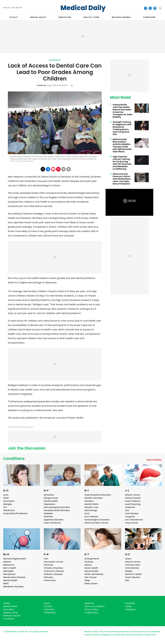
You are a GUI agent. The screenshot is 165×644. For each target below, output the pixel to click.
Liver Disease (132, 513)
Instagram (130, 609)
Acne (6, 495)
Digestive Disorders (54, 520)
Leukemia (130, 507)
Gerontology (91, 510)
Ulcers (128, 559)
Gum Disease (91, 517)
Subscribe (49, 609)
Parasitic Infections (54, 568)
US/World (55, 60)
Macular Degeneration (15, 559)
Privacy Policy (91, 609)
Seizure (88, 565)
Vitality (7, 603)
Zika (127, 580)
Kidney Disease (133, 498)
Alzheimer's (9, 510)
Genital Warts (91, 504)
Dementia (49, 495)
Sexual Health (91, 571)
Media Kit (89, 603)
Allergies (8, 504)
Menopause (9, 574)
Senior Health (91, 568)
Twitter (128, 606)
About (47, 603)
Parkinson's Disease (54, 571)
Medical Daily (83, 8)
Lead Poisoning (133, 504)
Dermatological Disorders (57, 507)
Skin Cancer (91, 577)
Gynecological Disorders (97, 520)
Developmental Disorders (57, 510)
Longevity (130, 517)
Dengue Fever (51, 498)
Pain (46, 559)
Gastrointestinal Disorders (98, 495)
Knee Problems (133, 501)
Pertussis (48, 577)
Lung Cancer (132, 523)
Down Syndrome (52, 523)
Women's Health (133, 574)
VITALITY (14, 17)
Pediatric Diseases (53, 574)
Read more (150, 635)
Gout (87, 513)
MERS (6, 583)
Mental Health (10, 580)
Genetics (89, 501)
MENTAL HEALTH (38, 17)
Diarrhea (48, 517)
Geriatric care (91, 507)
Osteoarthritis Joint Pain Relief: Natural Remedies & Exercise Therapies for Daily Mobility (122, 111)
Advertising (50, 613)
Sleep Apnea (91, 583)
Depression (50, 504)
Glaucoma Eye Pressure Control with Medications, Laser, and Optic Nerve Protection (122, 179)
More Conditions (154, 460)
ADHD (6, 498)
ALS (5, 507)
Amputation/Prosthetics (15, 513)
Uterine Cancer (133, 562)
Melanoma (9, 565)
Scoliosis (89, 562)
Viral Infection (132, 568)
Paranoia (48, 565)
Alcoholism (9, 501)
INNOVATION (65, 17)
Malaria (7, 562)
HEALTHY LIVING (91, 17)
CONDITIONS (149, 17)
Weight (129, 571)
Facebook (130, 603)
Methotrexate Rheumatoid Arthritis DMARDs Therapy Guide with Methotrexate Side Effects (122, 145)
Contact (48, 606)
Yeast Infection (133, 577)
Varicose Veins (133, 565)
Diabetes (48, 513)
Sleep (87, 580)
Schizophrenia (92, 559)
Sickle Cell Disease (94, 574)
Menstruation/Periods (14, 577)
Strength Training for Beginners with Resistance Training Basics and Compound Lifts (122, 128)
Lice (127, 510)
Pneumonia (50, 580)
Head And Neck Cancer (96, 523)
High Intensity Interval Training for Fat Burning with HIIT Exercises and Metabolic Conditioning (122, 163)
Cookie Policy (91, 613)
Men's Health (10, 568)
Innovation (9, 609)
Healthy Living (10, 613)
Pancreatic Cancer (53, 562)
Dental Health (51, 501)
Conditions (14, 459)
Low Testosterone (134, 520)
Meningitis (8, 571)
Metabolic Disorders (13, 587)
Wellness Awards (121, 17)
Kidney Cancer (133, 495)
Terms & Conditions (94, 606)
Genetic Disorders (94, 498)
